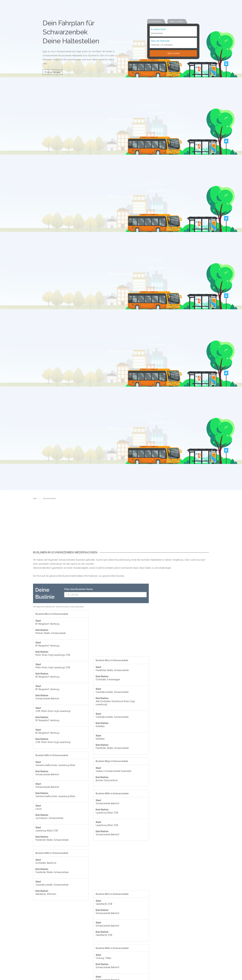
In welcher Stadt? (159, 29)
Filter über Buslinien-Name (78, 589)
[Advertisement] (121, 528)
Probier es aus (52, 72)
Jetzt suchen (173, 54)
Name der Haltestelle (160, 41)
